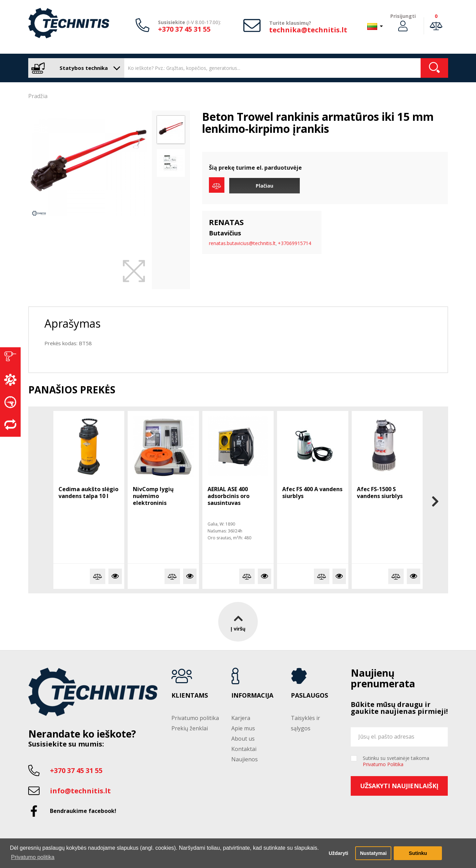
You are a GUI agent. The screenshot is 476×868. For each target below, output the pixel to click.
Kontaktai (244, 749)
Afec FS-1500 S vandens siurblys (380, 493)
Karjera (241, 718)
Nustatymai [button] (373, 853)
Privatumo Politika (383, 764)
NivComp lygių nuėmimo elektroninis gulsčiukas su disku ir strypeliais (162, 503)
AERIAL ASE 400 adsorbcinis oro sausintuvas (229, 496)
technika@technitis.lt (308, 30)
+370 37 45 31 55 (184, 29)
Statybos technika (75, 68)
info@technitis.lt (80, 791)
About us (243, 739)
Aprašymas (72, 323)
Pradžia (38, 96)
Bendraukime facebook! (83, 811)
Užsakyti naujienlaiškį (399, 786)
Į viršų (238, 621)
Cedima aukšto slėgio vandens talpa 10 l (88, 493)
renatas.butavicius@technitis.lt (242, 243)
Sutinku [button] (418, 853)
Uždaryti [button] (339, 853)
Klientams (190, 696)
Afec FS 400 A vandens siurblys (312, 493)
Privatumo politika (195, 718)
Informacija (252, 696)
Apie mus (243, 728)
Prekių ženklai (190, 728)
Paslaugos (309, 696)
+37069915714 (294, 243)
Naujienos (245, 759)
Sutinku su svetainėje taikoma (396, 761)
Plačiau (265, 186)
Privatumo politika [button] (33, 857)
